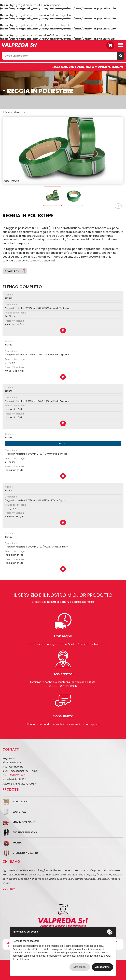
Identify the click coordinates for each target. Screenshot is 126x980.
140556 (9, 490)
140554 (9, 438)
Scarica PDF (12, 271)
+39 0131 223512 (16, 775)
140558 (9, 391)
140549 (9, 298)
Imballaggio (21, 802)
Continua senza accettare (26, 941)
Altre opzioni (80, 967)
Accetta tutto (103, 967)
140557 (9, 537)
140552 (9, 345)
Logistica (19, 812)
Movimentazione (24, 822)
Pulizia (17, 843)
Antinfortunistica (25, 832)
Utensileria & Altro (25, 853)
